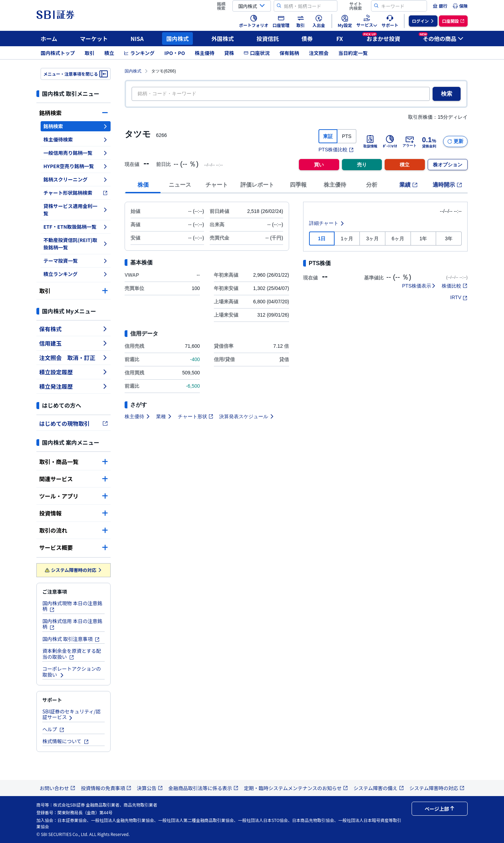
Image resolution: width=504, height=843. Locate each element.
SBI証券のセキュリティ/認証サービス (71, 714)
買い (319, 165)
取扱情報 (370, 141)
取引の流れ (73, 530)
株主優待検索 (76, 139)
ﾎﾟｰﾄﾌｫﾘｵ (390, 141)
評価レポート (257, 185)
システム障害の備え (379, 788)
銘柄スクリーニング (76, 179)
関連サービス (73, 479)
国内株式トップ (58, 53)
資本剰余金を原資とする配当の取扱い (72, 654)
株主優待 (204, 53)
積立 (109, 53)
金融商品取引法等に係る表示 (203, 788)
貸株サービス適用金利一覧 (76, 210)
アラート (409, 141)
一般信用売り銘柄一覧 (76, 153)
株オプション (448, 165)
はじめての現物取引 (73, 423)
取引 (90, 53)
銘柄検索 (73, 113)
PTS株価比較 (336, 150)
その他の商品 (441, 37)
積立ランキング (76, 274)
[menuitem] (440, 6)
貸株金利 (429, 141)
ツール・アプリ (73, 496)
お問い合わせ (57, 788)
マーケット (94, 39)
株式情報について (66, 741)
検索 (447, 94)
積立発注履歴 (73, 386)
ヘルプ (53, 729)
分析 (372, 185)
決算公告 (150, 788)
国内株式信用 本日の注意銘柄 (72, 624)
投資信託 (268, 39)
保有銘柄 (289, 53)
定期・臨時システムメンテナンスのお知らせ (296, 788)
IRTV (459, 297)
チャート (217, 185)
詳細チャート (327, 223)
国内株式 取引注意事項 (71, 639)
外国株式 (223, 39)
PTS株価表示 (419, 286)
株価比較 (455, 286)
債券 (307, 39)
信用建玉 (73, 343)
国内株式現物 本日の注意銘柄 (72, 606)
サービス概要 (73, 547)
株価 (143, 185)
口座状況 (257, 53)
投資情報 (73, 513)
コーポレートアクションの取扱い (72, 672)
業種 (164, 416)
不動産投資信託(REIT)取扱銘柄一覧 (76, 244)
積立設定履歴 (73, 372)
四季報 (298, 185)
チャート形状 (196, 416)
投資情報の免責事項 (106, 788)
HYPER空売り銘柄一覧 (76, 166)
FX (340, 39)
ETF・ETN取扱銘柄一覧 (76, 227)
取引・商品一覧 (73, 462)
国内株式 (177, 39)
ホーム (49, 39)
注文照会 (318, 53)
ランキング (139, 53)
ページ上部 (440, 809)
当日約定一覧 (353, 53)
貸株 (229, 53)
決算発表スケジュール (247, 416)
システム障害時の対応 (74, 570)
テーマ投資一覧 (76, 261)
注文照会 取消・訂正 (73, 358)
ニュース (180, 185)
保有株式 (73, 329)
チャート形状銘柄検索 (76, 193)
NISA (137, 39)
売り (362, 165)
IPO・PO (175, 53)
